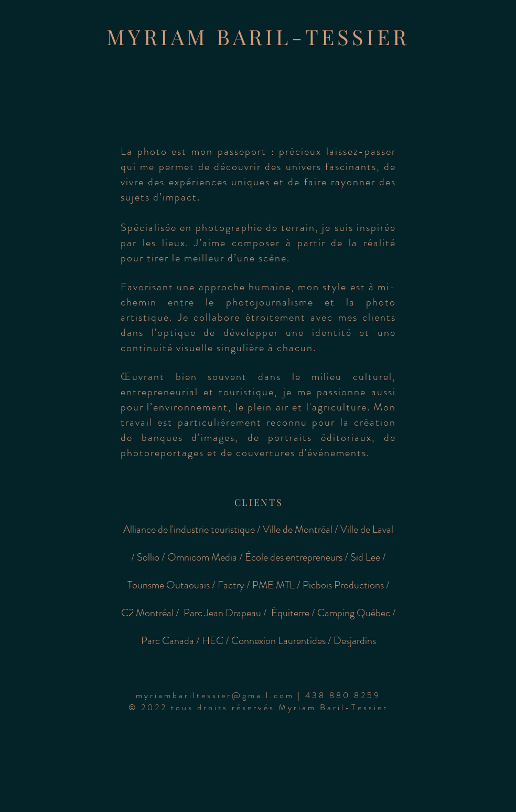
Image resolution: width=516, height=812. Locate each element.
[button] (258, 695)
